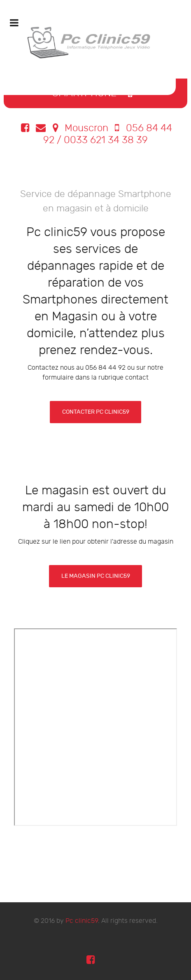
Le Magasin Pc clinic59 (96, 576)
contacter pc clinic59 (96, 412)
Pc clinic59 (82, 921)
